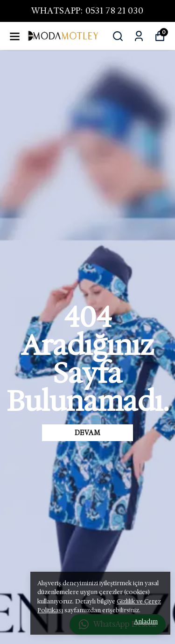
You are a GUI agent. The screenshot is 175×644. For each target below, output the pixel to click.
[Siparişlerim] (139, 36)
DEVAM (88, 433)
